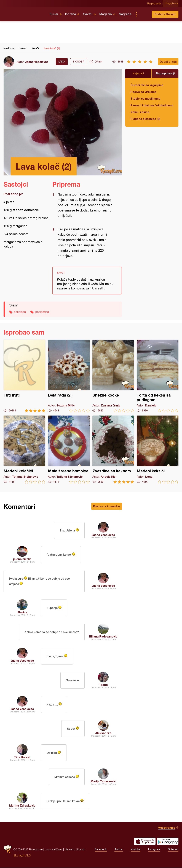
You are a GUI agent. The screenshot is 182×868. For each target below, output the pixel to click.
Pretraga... (143, 14)
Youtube (136, 850)
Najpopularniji (165, 73)
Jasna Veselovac (37, 62)
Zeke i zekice (140, 112)
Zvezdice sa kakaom (113, 450)
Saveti (88, 14)
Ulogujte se (172, 4)
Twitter (119, 850)
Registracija (155, 4)
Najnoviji (138, 73)
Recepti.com (24, 13)
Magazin (106, 14)
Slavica (22, 613)
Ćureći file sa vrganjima (147, 85)
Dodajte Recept (165, 14)
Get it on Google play (168, 842)
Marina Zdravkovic (22, 806)
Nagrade (125, 14)
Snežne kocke (113, 376)
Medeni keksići (158, 450)
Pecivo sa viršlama (143, 92)
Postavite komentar (107, 506)
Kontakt (81, 850)
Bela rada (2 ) (69, 376)
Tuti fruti (24, 376)
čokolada (20, 312)
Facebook (101, 850)
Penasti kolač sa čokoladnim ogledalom (152, 105)
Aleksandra (103, 733)
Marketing (70, 850)
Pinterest (173, 850)
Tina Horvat (22, 757)
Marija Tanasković (103, 782)
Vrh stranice (167, 828)
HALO (27, 856)
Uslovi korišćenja (54, 850)
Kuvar (54, 14)
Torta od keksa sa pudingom (158, 376)
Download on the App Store (145, 842)
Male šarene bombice (69, 450)
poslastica (42, 312)
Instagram (154, 850)
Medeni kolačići (24, 450)
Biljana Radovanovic (103, 637)
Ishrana (71, 14)
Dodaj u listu (168, 62)
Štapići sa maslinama (145, 98)
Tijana (103, 685)
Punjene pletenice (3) (145, 119)
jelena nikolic (22, 559)
